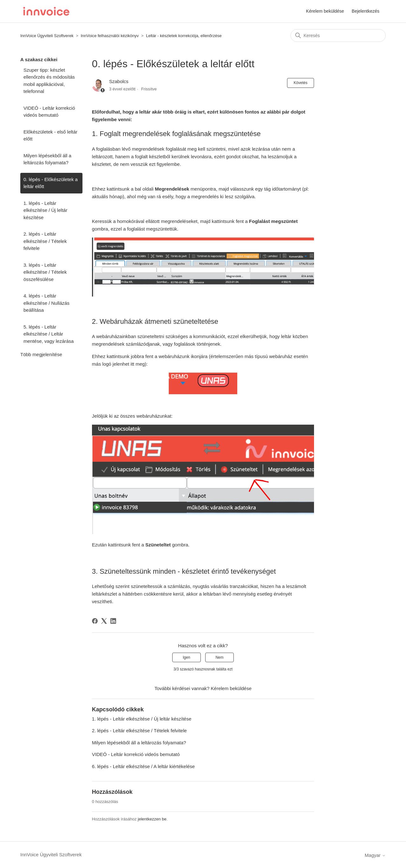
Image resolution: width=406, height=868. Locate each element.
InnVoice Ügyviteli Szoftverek (47, 36)
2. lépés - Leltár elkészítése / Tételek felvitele (45, 241)
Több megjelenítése (41, 354)
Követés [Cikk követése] (301, 83)
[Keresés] (338, 36)
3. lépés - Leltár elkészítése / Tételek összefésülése (45, 272)
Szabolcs (119, 81)
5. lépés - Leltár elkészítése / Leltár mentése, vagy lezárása (49, 334)
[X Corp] (104, 621)
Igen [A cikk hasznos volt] (186, 657)
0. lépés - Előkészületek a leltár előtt (51, 183)
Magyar (375, 855)
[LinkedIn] (113, 621)
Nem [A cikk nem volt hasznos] (219, 657)
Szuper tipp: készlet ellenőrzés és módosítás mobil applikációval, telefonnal (49, 81)
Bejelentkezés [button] (366, 11)
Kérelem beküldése (325, 11)
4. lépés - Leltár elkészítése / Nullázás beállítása (46, 303)
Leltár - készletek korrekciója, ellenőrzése (184, 36)
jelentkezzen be (152, 819)
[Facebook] (95, 621)
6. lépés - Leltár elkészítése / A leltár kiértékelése (143, 766)
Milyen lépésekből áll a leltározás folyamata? (47, 159)
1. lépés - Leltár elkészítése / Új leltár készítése (45, 210)
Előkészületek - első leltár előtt (50, 135)
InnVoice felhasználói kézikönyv (110, 36)
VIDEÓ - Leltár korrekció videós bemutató (49, 112)
